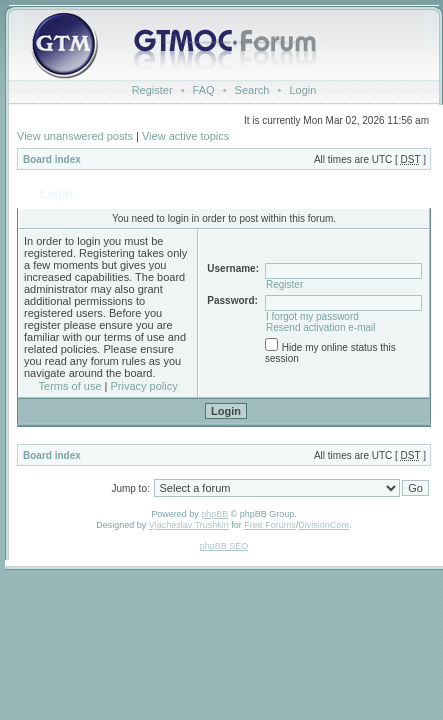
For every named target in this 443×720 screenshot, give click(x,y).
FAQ (204, 90)
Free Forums (270, 525)
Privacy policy (144, 386)
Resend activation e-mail (321, 327)
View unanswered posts (75, 136)
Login (302, 90)
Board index (52, 159)
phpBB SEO (224, 546)
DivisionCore (323, 525)
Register (152, 90)
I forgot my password (312, 316)
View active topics (185, 136)
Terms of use (70, 386)
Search (252, 90)
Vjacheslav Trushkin (189, 525)
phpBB (214, 514)
